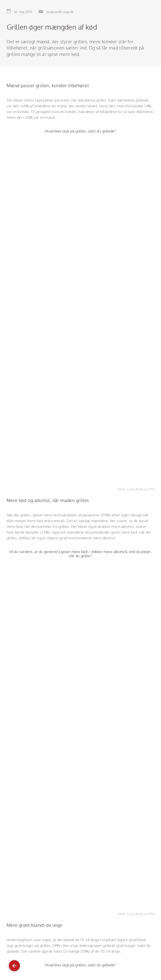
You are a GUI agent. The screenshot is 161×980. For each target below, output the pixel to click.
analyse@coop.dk (60, 12)
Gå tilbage (14, 964)
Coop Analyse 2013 (141, 489)
